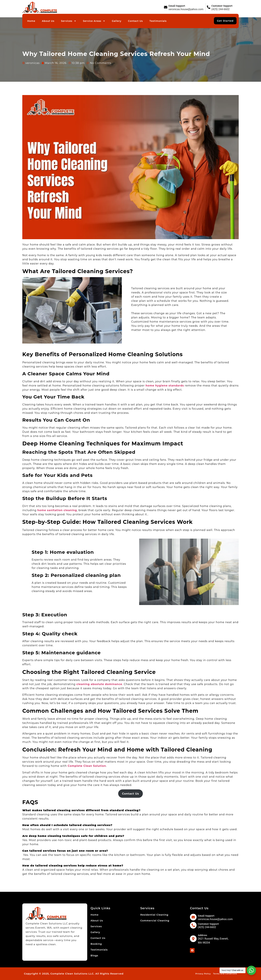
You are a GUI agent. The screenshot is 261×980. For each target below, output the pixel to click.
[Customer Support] (209, 7)
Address (202, 935)
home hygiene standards (165, 386)
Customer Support (222, 6)
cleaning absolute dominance (99, 684)
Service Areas (94, 21)
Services (69, 21)
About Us (48, 21)
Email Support (177, 6)
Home (31, 21)
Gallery (117, 21)
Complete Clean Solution (87, 766)
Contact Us (135, 21)
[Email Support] (166, 7)
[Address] (193, 939)
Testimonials (158, 21)
